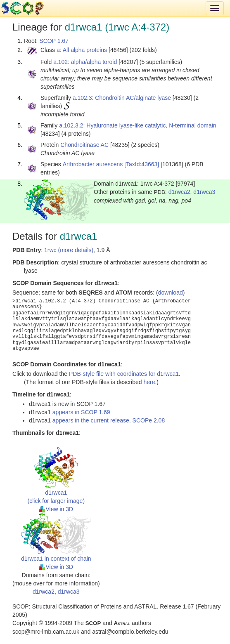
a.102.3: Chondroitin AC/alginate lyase (122, 98)
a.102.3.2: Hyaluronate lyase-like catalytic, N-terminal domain (138, 125)
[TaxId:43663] (142, 164)
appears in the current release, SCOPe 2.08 (109, 420)
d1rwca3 (204, 192)
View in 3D (56, 509)
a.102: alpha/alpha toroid (85, 62)
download (171, 293)
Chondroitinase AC (84, 145)
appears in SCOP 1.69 (81, 412)
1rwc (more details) (69, 250)
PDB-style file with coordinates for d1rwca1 (124, 374)
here (149, 382)
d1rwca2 (179, 192)
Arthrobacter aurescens (93, 164)
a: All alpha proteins (82, 50)
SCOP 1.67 (54, 41)
